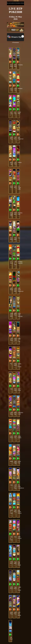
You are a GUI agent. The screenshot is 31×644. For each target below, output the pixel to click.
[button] (23, 36)
